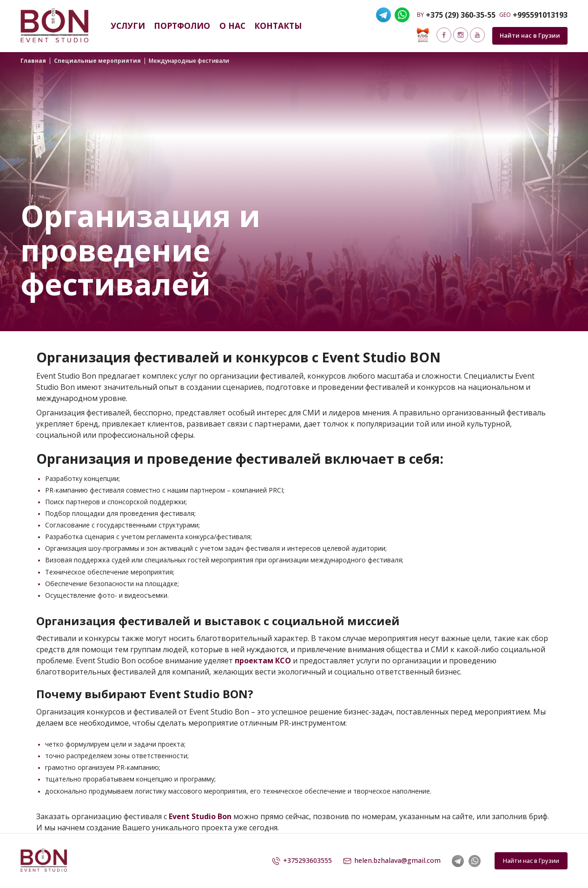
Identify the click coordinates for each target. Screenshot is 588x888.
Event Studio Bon (200, 816)
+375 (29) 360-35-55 (461, 15)
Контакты (278, 26)
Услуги (128, 26)
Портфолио (182, 26)
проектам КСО (263, 661)
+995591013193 (540, 15)
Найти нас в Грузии (530, 35)
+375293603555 (302, 861)
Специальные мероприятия (97, 61)
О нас (232, 26)
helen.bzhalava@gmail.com (392, 861)
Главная (33, 61)
